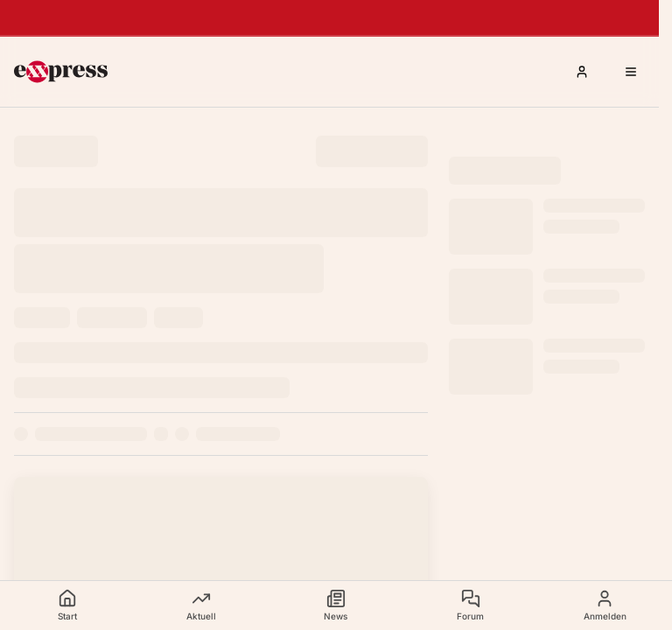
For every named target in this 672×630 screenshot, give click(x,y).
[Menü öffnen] (631, 72)
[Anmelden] (582, 72)
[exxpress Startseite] (61, 72)
